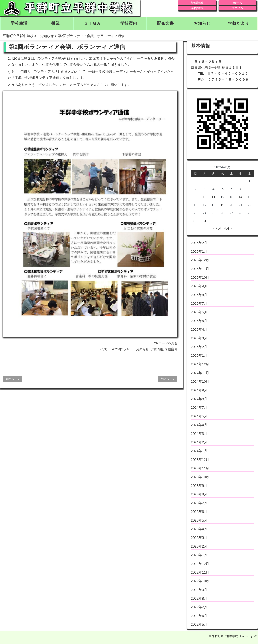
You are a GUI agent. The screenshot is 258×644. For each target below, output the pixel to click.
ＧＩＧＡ (92, 23)
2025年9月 (199, 286)
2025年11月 (200, 269)
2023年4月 (199, 529)
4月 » (228, 228)
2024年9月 (199, 390)
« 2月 (217, 228)
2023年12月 (200, 460)
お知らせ (202, 23)
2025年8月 (199, 295)
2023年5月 (199, 520)
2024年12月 (200, 364)
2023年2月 (199, 546)
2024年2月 (199, 442)
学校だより (239, 23)
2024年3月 (199, 434)
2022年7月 (199, 607)
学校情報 (157, 349)
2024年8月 (199, 399)
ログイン (237, 8)
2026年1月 (199, 251)
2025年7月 (199, 303)
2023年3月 (199, 538)
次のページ (168, 379)
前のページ (13, 379)
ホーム (237, 3)
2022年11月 (200, 572)
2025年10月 (200, 277)
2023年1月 (199, 555)
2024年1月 (199, 451)
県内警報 (197, 8)
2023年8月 (199, 494)
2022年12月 (200, 564)
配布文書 (165, 23)
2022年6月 (199, 616)
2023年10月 (200, 477)
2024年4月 (199, 425)
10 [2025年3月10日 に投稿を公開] (204, 197)
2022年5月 (199, 624)
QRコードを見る (166, 343)
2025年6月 (199, 312)
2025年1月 (199, 356)
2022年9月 (199, 590)
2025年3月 (199, 338)
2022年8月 (199, 598)
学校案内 (129, 23)
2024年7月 (199, 408)
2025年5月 (199, 321)
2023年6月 (199, 512)
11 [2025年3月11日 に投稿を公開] (214, 197)
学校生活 (19, 23)
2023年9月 (199, 486)
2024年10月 (200, 382)
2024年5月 (199, 416)
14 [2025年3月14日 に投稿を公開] (240, 197)
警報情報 (197, 3)
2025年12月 (200, 260)
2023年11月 (200, 468)
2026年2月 (199, 243)
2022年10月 (200, 581)
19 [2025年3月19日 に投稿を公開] (222, 205)
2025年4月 (199, 329)
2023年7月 (199, 503)
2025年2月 (199, 347)
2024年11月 (200, 373)
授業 (56, 23)
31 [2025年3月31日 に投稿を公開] (204, 221)
